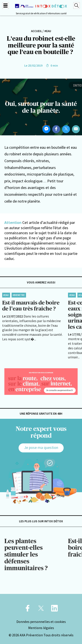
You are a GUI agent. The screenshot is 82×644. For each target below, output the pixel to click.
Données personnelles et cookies (41, 622)
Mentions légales (41, 628)
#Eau (48, 31)
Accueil (36, 31)
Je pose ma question (41, 447)
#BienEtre (19, 295)
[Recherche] (77, 5)
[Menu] (5, 5)
